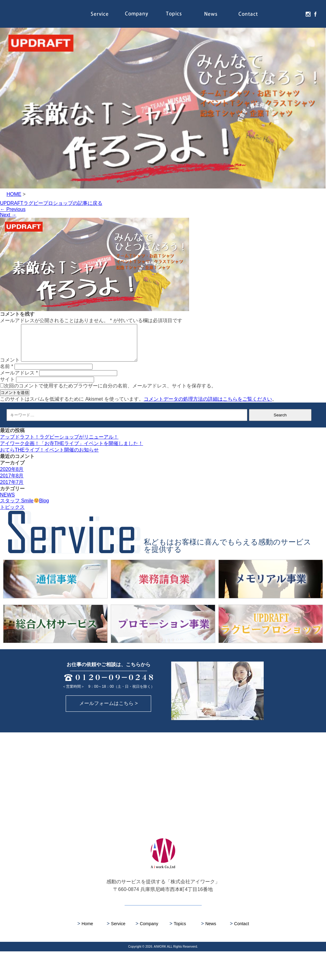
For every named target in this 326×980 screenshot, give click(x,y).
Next (8, 215)
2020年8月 (12, 477)
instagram (307, 14)
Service (99, 14)
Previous (13, 209)
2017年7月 (12, 490)
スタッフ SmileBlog (25, 508)
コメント (10, 367)
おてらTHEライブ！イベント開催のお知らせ (49, 457)
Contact (248, 14)
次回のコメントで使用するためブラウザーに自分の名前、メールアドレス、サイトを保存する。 (110, 393)
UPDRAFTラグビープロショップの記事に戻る (51, 203)
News (211, 14)
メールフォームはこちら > (109, 732)
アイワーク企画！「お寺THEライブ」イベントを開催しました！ (72, 451)
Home (85, 952)
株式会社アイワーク (44, 14)
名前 (7, 374)
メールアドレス (19, 380)
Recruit (285, 14)
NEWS (7, 502)
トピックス (12, 514)
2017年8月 (12, 483)
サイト (7, 387)
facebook (314, 14)
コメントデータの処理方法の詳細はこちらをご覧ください (208, 406)
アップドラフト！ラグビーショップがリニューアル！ (59, 444)
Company (137, 14)
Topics (174, 14)
